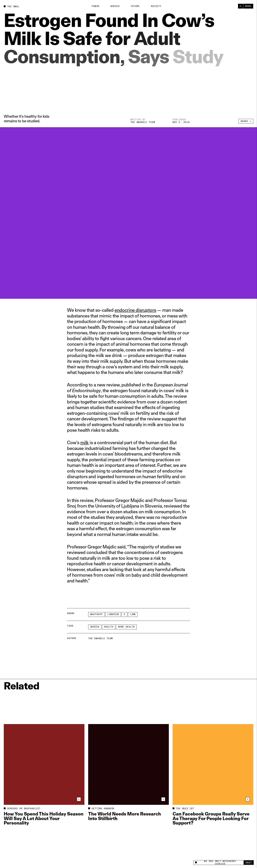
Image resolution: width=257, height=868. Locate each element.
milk (84, 442)
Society (156, 6)
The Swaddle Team (143, 122)
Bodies (115, 6)
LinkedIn (113, 614)
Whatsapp (96, 614)
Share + (246, 122)
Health (109, 627)
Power (95, 6)
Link (133, 614)
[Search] (241, 6)
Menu (248, 6)
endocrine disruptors (135, 310)
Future (135, 6)
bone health (126, 627)
